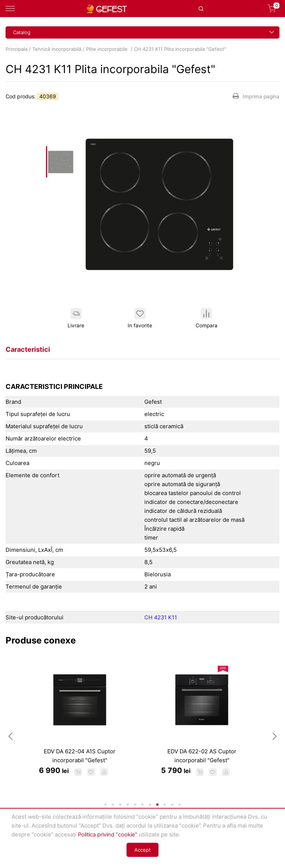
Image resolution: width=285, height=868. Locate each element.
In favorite (140, 318)
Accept (142, 850)
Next (275, 741)
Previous (10, 741)
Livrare (76, 318)
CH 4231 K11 (161, 617)
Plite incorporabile (108, 49)
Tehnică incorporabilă (57, 49)
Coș (273, 9)
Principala (17, 49)
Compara (206, 318)
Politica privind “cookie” (109, 834)
